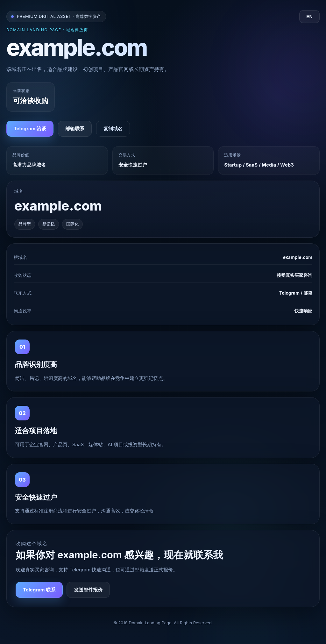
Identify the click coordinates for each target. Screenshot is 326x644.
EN (309, 17)
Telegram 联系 (39, 590)
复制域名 (113, 129)
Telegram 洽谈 (30, 129)
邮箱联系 (75, 129)
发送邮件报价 (88, 590)
